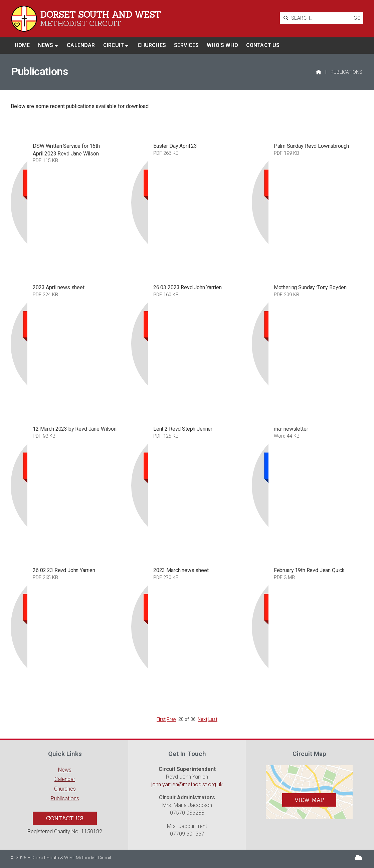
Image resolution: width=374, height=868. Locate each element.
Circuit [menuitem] (114, 45)
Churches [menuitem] (152, 45)
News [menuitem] (46, 45)
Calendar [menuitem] (81, 45)
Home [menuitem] (22, 45)
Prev (171, 719)
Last (213, 719)
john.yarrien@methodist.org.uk (187, 784)
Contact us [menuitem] (263, 45)
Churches (65, 789)
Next (203, 719)
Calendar (65, 779)
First (161, 719)
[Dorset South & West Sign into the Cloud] (358, 857)
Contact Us (65, 818)
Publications (65, 798)
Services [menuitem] (186, 45)
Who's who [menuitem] (222, 45)
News (65, 770)
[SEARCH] (317, 18)
